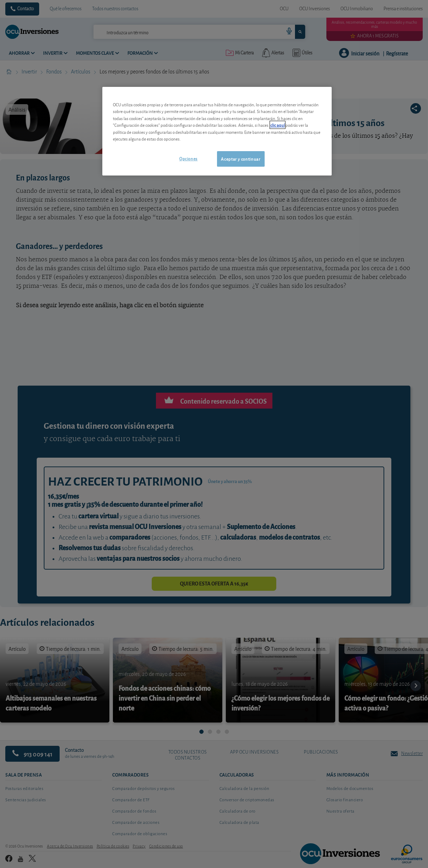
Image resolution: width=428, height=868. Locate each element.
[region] (217, 131)
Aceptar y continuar (240, 159)
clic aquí (278, 125)
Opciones (188, 158)
